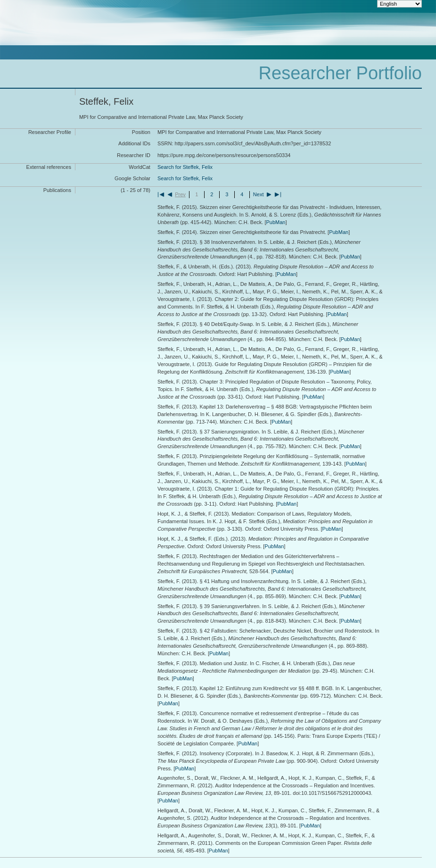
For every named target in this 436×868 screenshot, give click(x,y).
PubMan (276, 222)
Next (259, 194)
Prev (180, 194)
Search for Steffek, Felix (185, 167)
